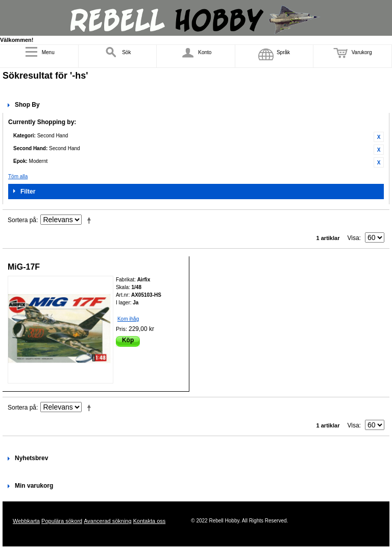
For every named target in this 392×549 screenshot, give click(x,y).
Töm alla (18, 176)
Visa (353, 238)
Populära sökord (62, 521)
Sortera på (22, 220)
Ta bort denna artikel (379, 137)
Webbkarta (26, 521)
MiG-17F (24, 267)
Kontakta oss (150, 521)
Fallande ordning (91, 220)
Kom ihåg (128, 319)
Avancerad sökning (107, 521)
